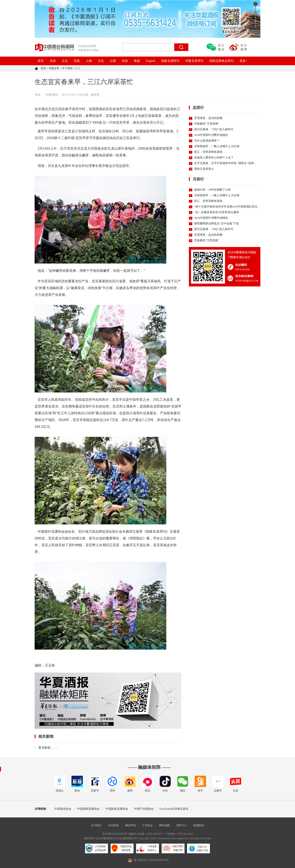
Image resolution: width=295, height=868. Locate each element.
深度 (77, 61)
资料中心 (182, 825)
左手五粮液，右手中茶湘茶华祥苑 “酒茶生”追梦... (225, 163)
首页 (41, 61)
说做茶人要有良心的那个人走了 (214, 158)
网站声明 (130, 825)
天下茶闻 (67, 68)
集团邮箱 (198, 825)
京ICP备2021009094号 (115, 834)
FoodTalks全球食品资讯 (174, 809)
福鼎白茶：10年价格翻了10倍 (213, 190)
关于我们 (96, 825)
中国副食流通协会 (117, 809)
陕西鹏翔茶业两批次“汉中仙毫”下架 (217, 223)
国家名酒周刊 (170, 61)
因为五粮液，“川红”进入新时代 (214, 129)
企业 (65, 61)
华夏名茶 (54, 68)
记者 (113, 61)
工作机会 (147, 825)
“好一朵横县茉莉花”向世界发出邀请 (217, 212)
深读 (53, 61)
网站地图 (164, 825)
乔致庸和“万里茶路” (207, 124)
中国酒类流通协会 (88, 809)
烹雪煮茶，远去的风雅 (208, 118)
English (151, 61)
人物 (89, 61)
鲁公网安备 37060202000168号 (151, 860)
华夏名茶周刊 (194, 61)
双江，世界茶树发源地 (208, 152)
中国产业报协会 (144, 809)
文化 (101, 61)
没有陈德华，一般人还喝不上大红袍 (217, 146)
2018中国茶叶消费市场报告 (211, 135)
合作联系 (113, 825)
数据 (137, 61)
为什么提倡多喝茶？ (207, 141)
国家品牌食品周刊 (221, 61)
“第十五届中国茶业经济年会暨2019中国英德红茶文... (227, 207)
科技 (125, 61)
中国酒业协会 (63, 809)
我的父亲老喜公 (204, 169)
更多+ (243, 61)
